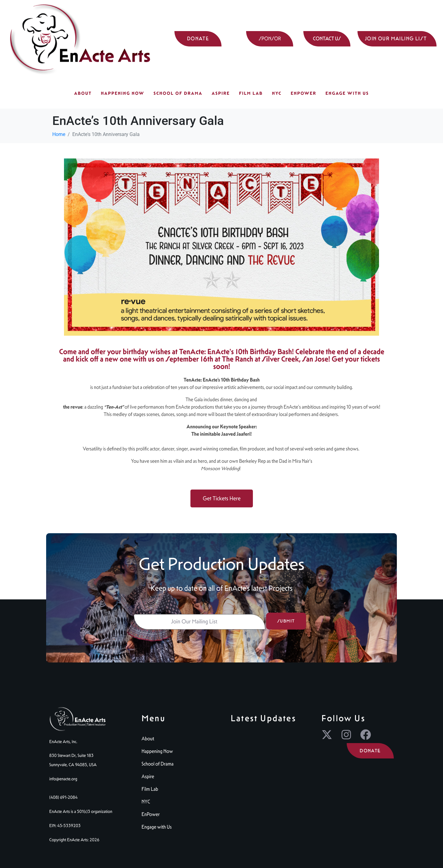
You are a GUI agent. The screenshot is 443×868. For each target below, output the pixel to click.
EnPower (303, 93)
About (83, 93)
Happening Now (123, 93)
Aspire (221, 93)
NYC (277, 93)
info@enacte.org (63, 779)
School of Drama (178, 93)
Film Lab (251, 93)
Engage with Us (347, 93)
